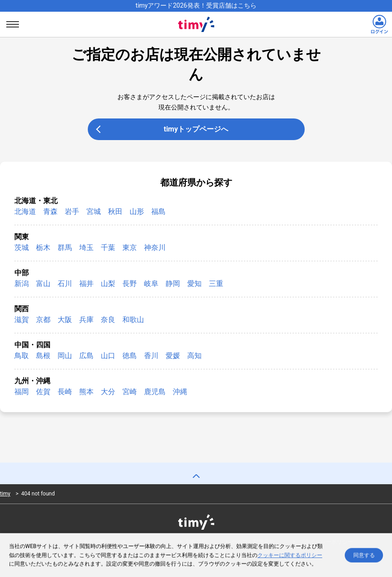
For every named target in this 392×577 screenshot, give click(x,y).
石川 (65, 284)
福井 (86, 284)
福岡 (22, 392)
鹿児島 (155, 392)
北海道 (25, 211)
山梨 (108, 284)
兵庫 (86, 320)
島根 (43, 356)
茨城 (22, 248)
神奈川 (155, 248)
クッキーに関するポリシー (290, 556)
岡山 (65, 356)
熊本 (86, 392)
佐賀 (43, 392)
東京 (130, 248)
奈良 (108, 320)
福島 (158, 211)
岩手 (72, 211)
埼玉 (86, 248)
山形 (137, 211)
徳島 (130, 356)
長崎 (65, 392)
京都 (43, 320)
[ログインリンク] (379, 24)
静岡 (173, 284)
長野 (130, 284)
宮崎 (130, 392)
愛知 (194, 284)
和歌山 (133, 320)
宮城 (94, 211)
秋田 (115, 211)
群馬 (65, 248)
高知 (194, 356)
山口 (108, 356)
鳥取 (22, 356)
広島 (86, 356)
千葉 (108, 248)
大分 (108, 392)
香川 (151, 356)
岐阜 (151, 284)
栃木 (43, 248)
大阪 (65, 320)
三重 (216, 284)
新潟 (22, 284)
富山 (43, 284)
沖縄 (180, 392)
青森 (50, 211)
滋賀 (22, 320)
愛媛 (173, 356)
